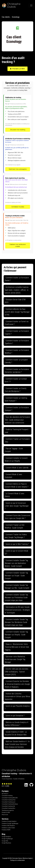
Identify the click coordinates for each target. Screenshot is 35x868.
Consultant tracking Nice (8, 808)
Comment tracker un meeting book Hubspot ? (16, 399)
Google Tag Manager (7, 839)
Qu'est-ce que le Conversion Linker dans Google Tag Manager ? (17, 506)
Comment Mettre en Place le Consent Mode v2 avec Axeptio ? (17, 485)
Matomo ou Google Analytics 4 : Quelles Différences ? (17, 724)
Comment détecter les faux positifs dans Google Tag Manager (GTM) (17, 312)
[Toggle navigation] (31, 5)
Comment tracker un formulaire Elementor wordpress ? (17, 371)
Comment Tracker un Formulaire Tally (17, 440)
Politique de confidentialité (17, 860)
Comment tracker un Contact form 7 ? (16, 380)
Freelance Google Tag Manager (10, 823)
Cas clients (6, 17)
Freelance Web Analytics (8, 826)
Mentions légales (28, 858)
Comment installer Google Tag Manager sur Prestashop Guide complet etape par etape (16, 597)
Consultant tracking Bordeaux (10, 804)
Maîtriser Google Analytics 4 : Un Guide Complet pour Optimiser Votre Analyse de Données (17, 744)
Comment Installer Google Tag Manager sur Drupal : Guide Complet (16, 576)
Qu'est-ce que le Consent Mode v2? (16, 552)
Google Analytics (6, 837)
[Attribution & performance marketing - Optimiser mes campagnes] (18, 154)
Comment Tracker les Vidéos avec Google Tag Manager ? (16, 536)
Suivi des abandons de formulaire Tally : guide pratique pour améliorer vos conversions (17, 420)
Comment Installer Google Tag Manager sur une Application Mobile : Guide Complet (16, 563)
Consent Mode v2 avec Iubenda (17, 468)
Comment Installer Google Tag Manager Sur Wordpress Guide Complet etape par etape (16, 622)
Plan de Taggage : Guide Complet (14, 450)
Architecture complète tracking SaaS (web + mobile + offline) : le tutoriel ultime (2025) (17, 290)
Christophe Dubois (14, 770)
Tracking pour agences (8, 810)
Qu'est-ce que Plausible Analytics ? (17, 707)
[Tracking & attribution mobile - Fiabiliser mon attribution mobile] (18, 232)
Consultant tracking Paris (9, 800)
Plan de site (5, 815)
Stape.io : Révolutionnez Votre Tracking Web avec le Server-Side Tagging (17, 647)
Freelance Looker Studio (8, 828)
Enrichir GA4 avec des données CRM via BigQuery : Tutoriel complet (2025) (16, 672)
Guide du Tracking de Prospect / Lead (17, 431)
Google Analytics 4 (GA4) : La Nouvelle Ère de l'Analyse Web (16, 733)
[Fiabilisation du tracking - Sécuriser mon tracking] (18, 114)
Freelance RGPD (6, 830)
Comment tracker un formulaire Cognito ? (17, 332)
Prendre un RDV (17, 69)
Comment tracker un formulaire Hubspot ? (17, 409)
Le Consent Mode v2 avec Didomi (14, 495)
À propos (5, 791)
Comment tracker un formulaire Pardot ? (17, 279)
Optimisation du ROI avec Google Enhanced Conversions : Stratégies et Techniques (17, 610)
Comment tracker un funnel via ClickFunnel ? (17, 323)
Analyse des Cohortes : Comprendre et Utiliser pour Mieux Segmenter (17, 696)
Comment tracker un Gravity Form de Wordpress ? (15, 390)
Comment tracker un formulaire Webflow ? (17, 352)
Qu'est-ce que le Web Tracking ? (17, 544)
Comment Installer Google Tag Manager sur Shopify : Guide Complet (16, 635)
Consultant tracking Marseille (10, 798)
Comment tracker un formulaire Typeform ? (17, 342)
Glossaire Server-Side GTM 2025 (15, 301)
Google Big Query (6, 843)
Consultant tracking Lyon (9, 802)
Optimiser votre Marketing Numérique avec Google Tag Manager (15, 659)
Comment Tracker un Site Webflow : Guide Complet (15, 526)
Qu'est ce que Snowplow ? (15, 716)
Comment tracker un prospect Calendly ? (16, 361)
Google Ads (5, 841)
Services (5, 819)
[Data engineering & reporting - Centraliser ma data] (18, 193)
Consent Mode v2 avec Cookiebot (13, 476)
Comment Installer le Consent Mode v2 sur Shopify (16, 459)
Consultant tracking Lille (8, 806)
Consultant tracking (7, 796)
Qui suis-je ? (5, 794)
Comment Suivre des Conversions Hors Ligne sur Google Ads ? (17, 517)
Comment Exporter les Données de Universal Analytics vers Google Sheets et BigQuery (17, 684)
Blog (3, 834)
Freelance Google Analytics (9, 821)
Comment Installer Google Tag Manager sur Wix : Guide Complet (17, 587)
